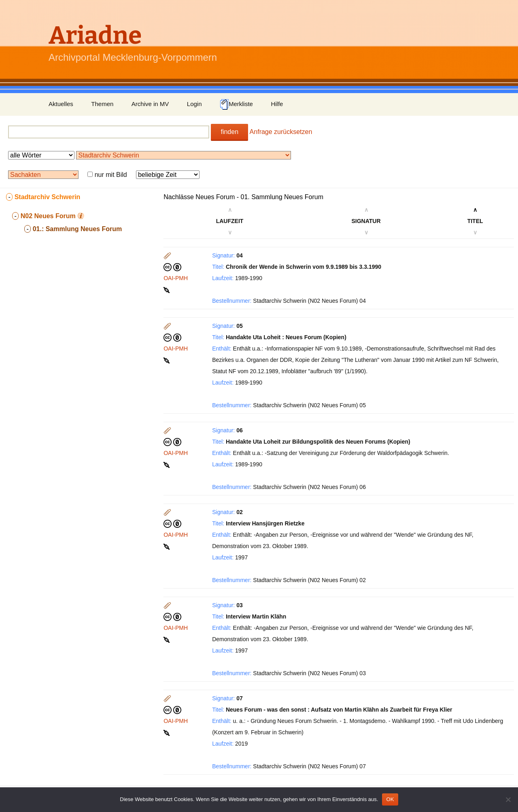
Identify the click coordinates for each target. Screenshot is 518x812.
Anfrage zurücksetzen (281, 132)
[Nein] (508, 799)
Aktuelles (61, 104)
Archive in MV (150, 104)
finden (229, 132)
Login (194, 104)
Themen (102, 104)
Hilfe (277, 104)
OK (390, 799)
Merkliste (236, 104)
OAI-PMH (176, 278)
